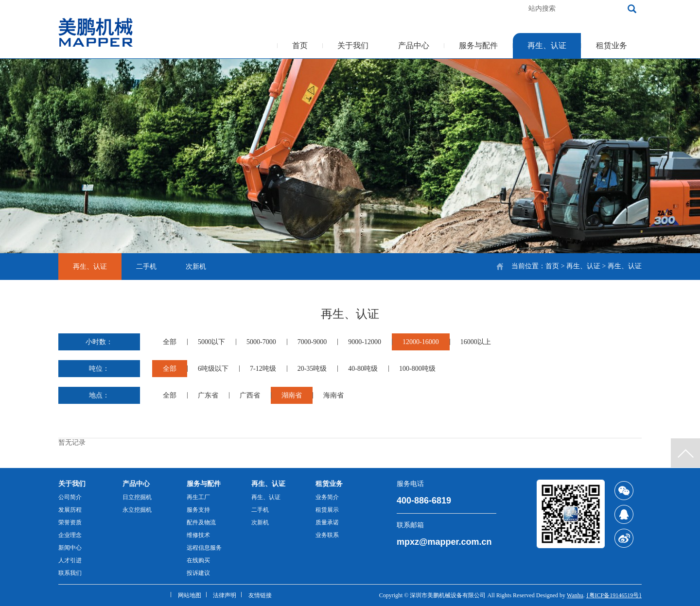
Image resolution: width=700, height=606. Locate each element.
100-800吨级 (417, 369)
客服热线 (460, 9)
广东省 (208, 395)
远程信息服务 (204, 548)
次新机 (196, 267)
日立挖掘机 (137, 497)
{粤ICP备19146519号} (614, 595)
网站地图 (190, 595)
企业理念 (70, 535)
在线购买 (198, 560)
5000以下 (211, 342)
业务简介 (327, 497)
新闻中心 (70, 548)
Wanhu (575, 595)
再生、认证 (547, 45)
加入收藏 (502, 9)
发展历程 (70, 510)
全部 (170, 342)
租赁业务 (612, 45)
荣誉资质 (70, 522)
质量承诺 (327, 522)
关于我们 (353, 45)
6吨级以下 (213, 369)
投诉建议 (198, 573)
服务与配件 (478, 45)
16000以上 (476, 342)
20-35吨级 (312, 369)
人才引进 (70, 560)
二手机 (146, 267)
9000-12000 (365, 342)
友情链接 (260, 595)
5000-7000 (261, 342)
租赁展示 (327, 510)
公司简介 (70, 497)
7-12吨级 (263, 369)
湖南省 (292, 395)
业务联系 (327, 535)
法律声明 (225, 595)
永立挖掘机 (137, 510)
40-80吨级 (363, 369)
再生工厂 (198, 497)
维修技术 (198, 535)
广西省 (250, 395)
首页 (300, 45)
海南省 (333, 395)
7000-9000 (312, 342)
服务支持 (198, 510)
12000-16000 (421, 342)
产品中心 (414, 45)
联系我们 (70, 573)
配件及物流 (201, 522)
